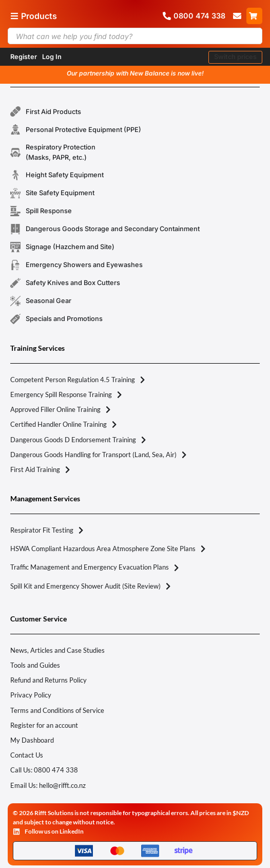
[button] (235, 57)
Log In (52, 57)
